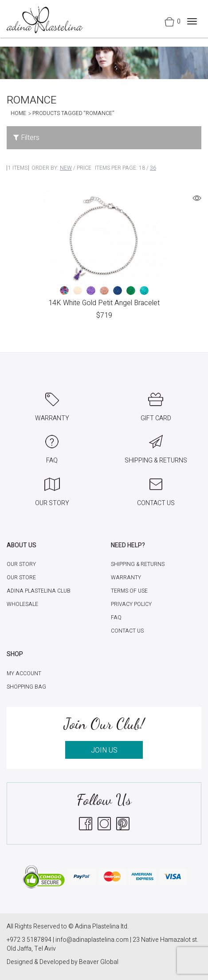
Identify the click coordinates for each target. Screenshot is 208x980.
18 (142, 168)
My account (24, 673)
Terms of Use (129, 591)
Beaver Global (99, 962)
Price (84, 168)
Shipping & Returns (138, 564)
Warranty (126, 578)
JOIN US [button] (104, 750)
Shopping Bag (26, 687)
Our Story (21, 564)
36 (153, 168)
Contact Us (127, 631)
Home (18, 113)
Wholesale (22, 604)
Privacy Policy (131, 604)
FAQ (116, 617)
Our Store (21, 578)
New (66, 168)
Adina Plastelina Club (39, 591)
